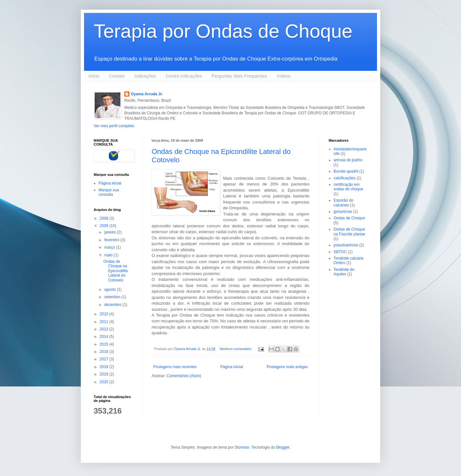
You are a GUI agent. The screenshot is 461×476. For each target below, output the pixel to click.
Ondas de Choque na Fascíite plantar (349, 232)
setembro (113, 297)
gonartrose (343, 212)
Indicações (145, 76)
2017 (105, 359)
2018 (105, 367)
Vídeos (284, 76)
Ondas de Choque (349, 218)
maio (109, 255)
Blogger (283, 447)
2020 (105, 382)
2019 (105, 374)
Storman (242, 447)
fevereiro (112, 240)
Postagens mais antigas (287, 367)
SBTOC (340, 252)
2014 (105, 337)
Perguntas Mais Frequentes (239, 76)
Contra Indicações (184, 76)
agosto (111, 290)
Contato (117, 76)
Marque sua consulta (109, 192)
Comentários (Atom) (184, 376)
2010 (105, 314)
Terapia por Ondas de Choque (223, 31)
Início (94, 76)
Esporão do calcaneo (343, 203)
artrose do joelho (348, 160)
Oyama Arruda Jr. (147, 94)
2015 (105, 344)
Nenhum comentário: (236, 349)
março (110, 247)
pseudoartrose (346, 245)
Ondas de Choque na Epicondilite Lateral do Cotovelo (116, 271)
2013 (105, 329)
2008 (105, 218)
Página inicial (232, 367)
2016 (105, 352)
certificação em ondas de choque (348, 187)
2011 (105, 322)
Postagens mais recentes (175, 367)
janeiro (111, 232)
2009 (105, 226)
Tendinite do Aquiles (344, 272)
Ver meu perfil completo (114, 126)
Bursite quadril (346, 171)
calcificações (344, 178)
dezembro (113, 305)
